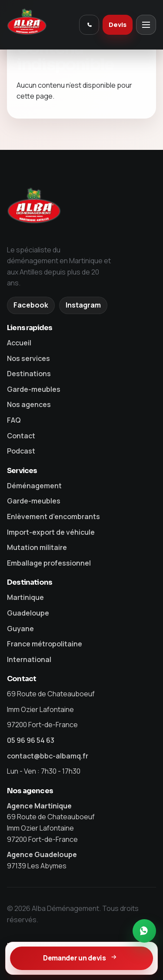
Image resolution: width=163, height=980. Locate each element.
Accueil (19, 343)
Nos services (28, 358)
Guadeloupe (28, 613)
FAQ (14, 420)
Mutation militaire (37, 547)
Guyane (20, 629)
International (29, 659)
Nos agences (29, 404)
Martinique (25, 597)
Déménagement (34, 486)
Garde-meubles (34, 389)
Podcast (21, 451)
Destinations (29, 374)
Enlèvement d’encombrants (53, 516)
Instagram (83, 305)
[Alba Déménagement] (40, 25)
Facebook (31, 305)
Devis (118, 24)
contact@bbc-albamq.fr (48, 756)
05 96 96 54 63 (31, 740)
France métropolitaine (45, 644)
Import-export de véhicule (51, 532)
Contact (21, 436)
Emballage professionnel (49, 563)
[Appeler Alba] (89, 25)
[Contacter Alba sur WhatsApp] (144, 931)
